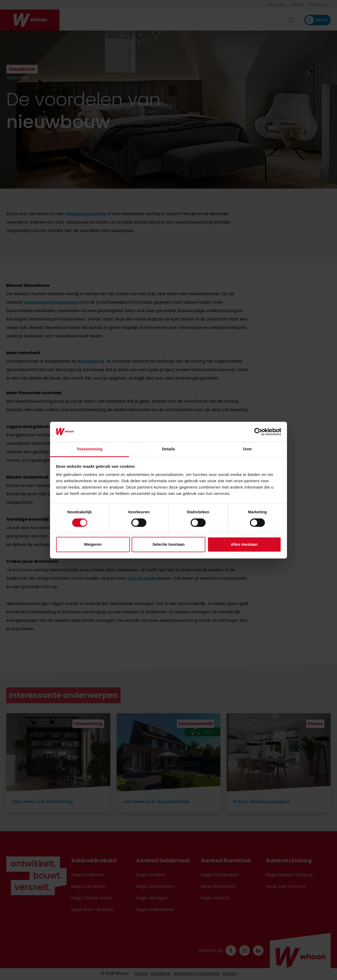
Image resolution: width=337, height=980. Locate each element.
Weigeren (93, 545)
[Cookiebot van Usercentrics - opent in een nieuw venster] (258, 432)
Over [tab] (248, 449)
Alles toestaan (244, 545)
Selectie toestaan (169, 545)
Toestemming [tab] (90, 449)
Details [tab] (168, 449)
